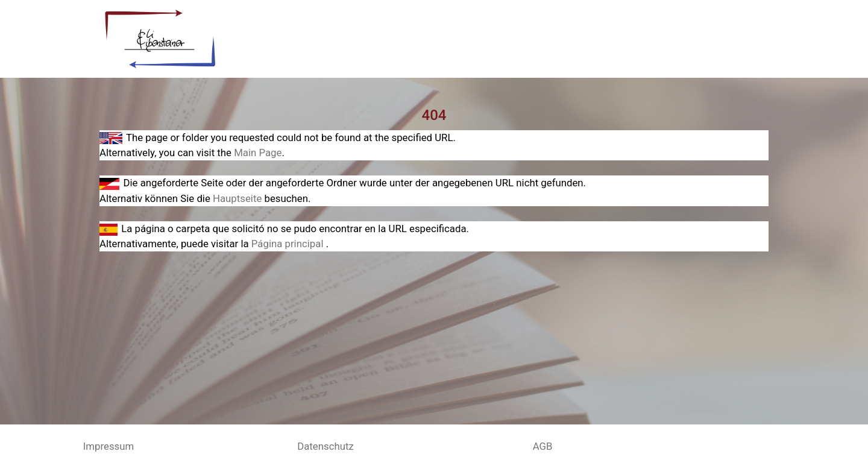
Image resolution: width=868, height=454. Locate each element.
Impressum (108, 446)
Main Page (258, 153)
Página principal (289, 244)
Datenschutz (325, 446)
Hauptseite (238, 198)
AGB (543, 446)
